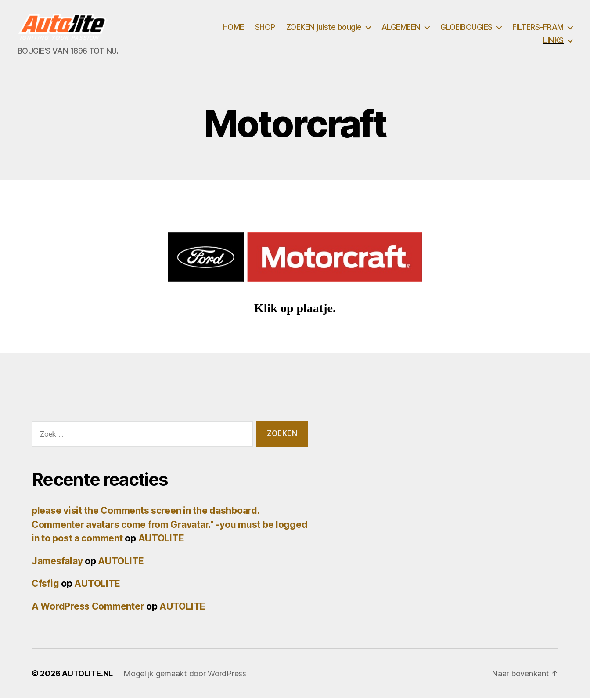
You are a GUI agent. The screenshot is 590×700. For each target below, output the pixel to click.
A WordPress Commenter (88, 608)
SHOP (265, 28)
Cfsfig (45, 585)
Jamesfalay (57, 562)
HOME (233, 28)
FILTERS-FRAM (538, 28)
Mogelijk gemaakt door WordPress (185, 675)
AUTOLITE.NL (87, 675)
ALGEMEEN (401, 28)
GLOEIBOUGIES (466, 28)
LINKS (553, 41)
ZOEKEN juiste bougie (324, 28)
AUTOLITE (161, 540)
